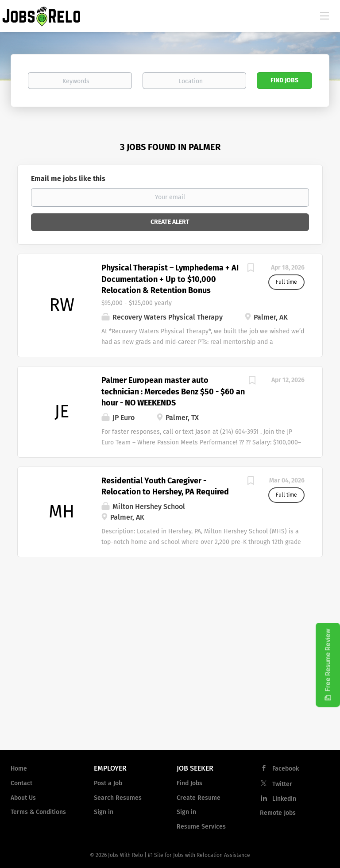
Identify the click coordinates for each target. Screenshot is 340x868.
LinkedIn (284, 799)
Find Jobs (284, 80)
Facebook (286, 769)
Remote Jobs (278, 813)
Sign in (104, 812)
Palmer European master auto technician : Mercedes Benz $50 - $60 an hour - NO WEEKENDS (173, 392)
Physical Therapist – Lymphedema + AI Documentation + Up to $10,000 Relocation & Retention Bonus (170, 279)
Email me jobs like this (68, 179)
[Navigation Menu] (325, 15)
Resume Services (201, 827)
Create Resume (199, 798)
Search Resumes (118, 798)
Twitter (282, 784)
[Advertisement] (170, 672)
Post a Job (108, 783)
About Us (23, 798)
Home (19, 769)
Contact (21, 783)
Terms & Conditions (38, 812)
